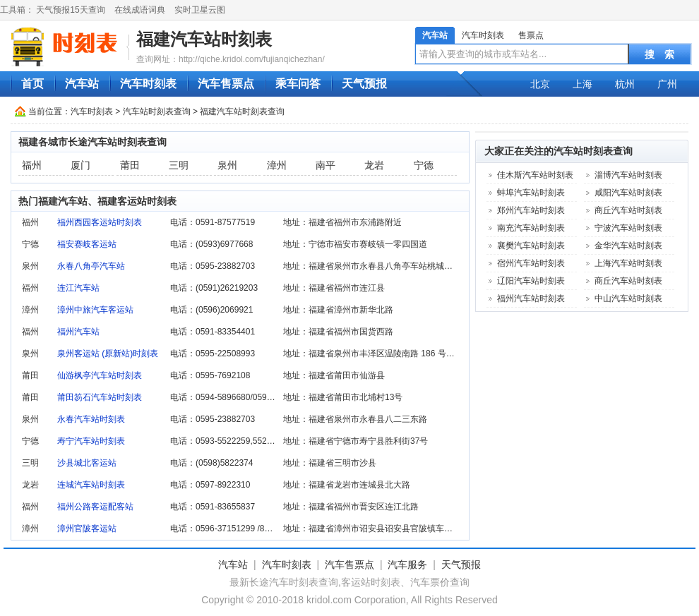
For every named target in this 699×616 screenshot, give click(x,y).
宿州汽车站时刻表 (531, 263)
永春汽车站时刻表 (91, 419)
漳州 (277, 165)
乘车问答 (298, 84)
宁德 (424, 165)
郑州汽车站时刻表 (531, 210)
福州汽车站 (78, 332)
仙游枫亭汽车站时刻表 (100, 375)
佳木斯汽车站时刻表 (535, 175)
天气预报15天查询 (70, 10)
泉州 (227, 165)
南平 (325, 165)
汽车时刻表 (483, 35)
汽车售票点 (226, 84)
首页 (32, 84)
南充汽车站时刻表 (531, 228)
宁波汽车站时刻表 (628, 228)
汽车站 (435, 35)
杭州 (625, 84)
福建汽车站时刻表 (204, 39)
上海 (582, 84)
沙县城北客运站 (87, 463)
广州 (667, 84)
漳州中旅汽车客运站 (95, 310)
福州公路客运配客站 (95, 507)
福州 (32, 165)
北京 (540, 84)
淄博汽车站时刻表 (628, 175)
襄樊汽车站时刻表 (531, 246)
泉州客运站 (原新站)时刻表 (108, 354)
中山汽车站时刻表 (628, 298)
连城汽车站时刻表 (91, 485)
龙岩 (374, 165)
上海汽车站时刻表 (628, 263)
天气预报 (364, 84)
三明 (179, 165)
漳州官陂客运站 (87, 529)
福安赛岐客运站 (87, 244)
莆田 (130, 165)
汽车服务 (407, 564)
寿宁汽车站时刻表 (91, 441)
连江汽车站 (78, 288)
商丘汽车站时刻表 (628, 210)
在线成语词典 (140, 10)
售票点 (531, 35)
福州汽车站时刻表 (531, 298)
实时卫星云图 (200, 10)
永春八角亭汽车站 (91, 266)
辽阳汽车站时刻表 (531, 281)
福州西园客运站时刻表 (100, 222)
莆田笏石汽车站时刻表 (100, 397)
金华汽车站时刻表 (628, 246)
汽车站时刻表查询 (157, 111)
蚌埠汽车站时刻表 (531, 193)
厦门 (80, 165)
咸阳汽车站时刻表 (628, 193)
